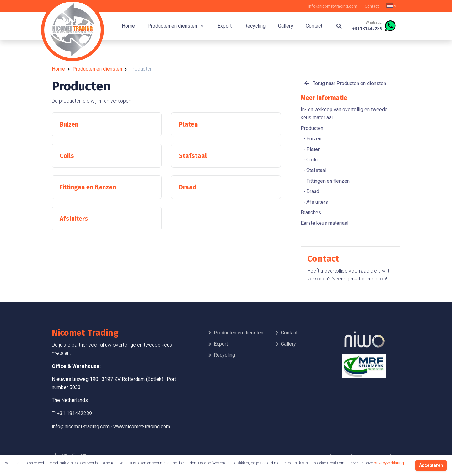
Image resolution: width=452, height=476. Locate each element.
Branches (311, 212)
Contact (372, 6)
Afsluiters (317, 202)
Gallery (286, 26)
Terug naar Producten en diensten (345, 83)
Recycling (255, 26)
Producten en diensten (175, 26)
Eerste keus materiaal (325, 223)
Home (128, 26)
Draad (312, 191)
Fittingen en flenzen (327, 181)
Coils (311, 160)
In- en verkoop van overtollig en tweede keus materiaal (344, 114)
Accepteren (431, 465)
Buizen (313, 139)
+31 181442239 (74, 413)
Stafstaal (316, 170)
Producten (312, 128)
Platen (313, 149)
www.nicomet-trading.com (142, 427)
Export (225, 26)
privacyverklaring (389, 463)
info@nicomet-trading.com (333, 6)
